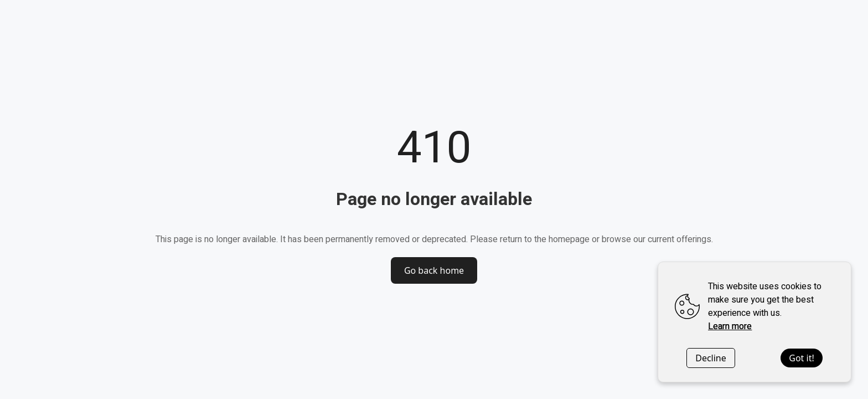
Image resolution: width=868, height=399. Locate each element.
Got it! (801, 358)
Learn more (730, 326)
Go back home (434, 270)
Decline (711, 358)
